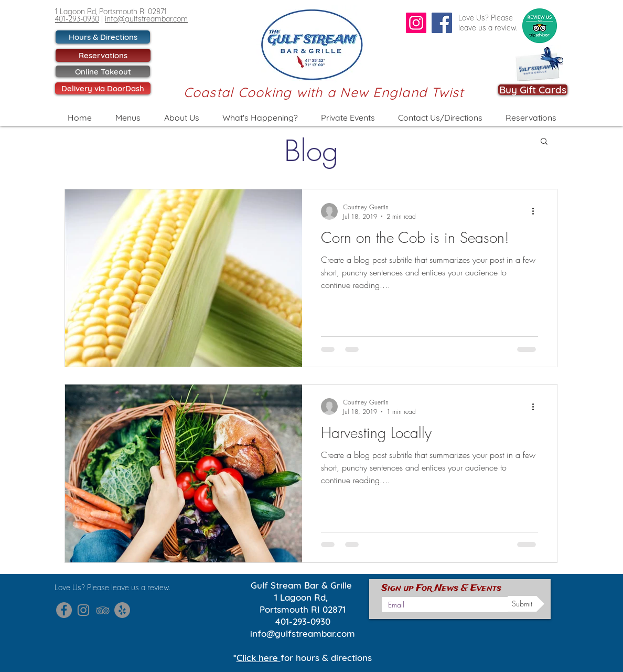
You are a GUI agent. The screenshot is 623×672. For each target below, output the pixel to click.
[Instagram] (416, 23)
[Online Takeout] (103, 71)
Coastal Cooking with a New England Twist (324, 92)
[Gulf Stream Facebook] (64, 610)
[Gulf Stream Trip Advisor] (103, 610)
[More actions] (536, 211)
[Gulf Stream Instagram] (83, 610)
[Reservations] (103, 55)
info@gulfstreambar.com (146, 19)
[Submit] (526, 604)
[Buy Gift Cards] (533, 90)
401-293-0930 (77, 19)
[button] (544, 142)
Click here (259, 658)
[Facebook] (442, 23)
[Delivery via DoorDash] (103, 88)
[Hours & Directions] (103, 37)
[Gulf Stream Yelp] (122, 610)
